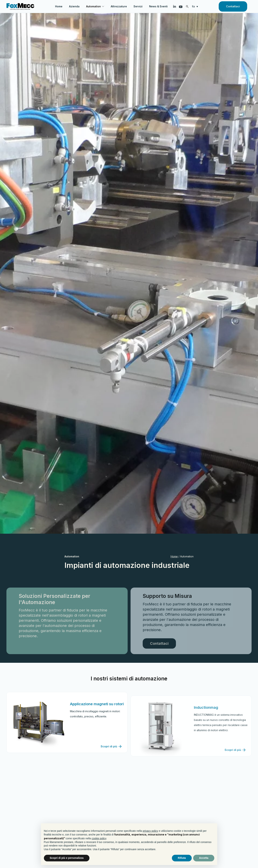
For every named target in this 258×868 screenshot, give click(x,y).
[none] (196, 6)
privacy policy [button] (150, 831)
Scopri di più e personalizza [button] (67, 858)
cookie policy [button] (99, 838)
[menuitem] (196, 6)
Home (174, 556)
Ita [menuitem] (193, 7)
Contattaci (233, 6)
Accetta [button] (204, 858)
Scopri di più (111, 761)
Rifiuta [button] (182, 858)
